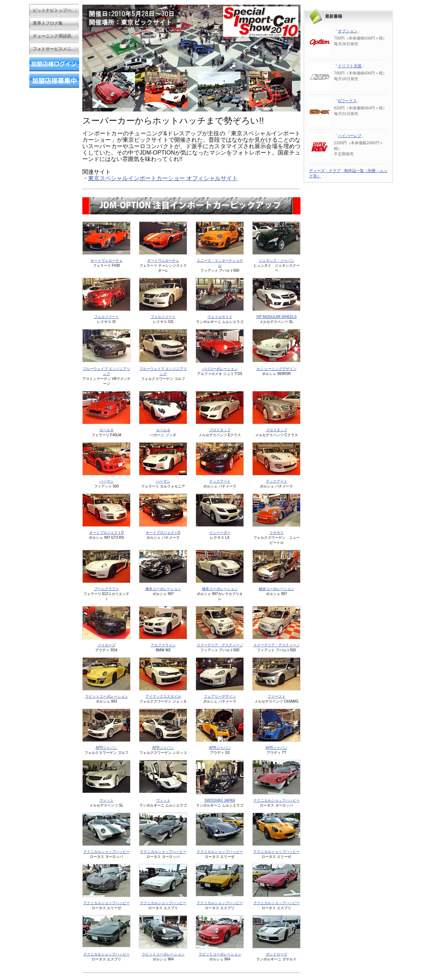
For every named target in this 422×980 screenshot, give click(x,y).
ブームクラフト (107, 589)
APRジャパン (106, 748)
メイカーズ (107, 645)
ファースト (277, 696)
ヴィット (107, 800)
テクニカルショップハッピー (277, 800)
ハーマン (107, 481)
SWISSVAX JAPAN (220, 800)
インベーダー (220, 533)
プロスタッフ (220, 430)
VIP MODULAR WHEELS (277, 317)
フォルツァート (107, 317)
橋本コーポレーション (163, 589)
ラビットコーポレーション (107, 696)
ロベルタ (107, 430)
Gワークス (347, 101)
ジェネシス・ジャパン (277, 260)
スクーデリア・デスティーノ (220, 645)
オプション (348, 31)
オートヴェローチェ (107, 260)
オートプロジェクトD (106, 533)
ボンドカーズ (277, 954)
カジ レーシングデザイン (276, 369)
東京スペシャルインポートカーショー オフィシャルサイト (163, 178)
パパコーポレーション (220, 369)
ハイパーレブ (350, 136)
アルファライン (163, 645)
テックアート (220, 481)
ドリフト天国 (350, 66)
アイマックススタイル (163, 696)
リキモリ (277, 533)
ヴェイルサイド (220, 317)
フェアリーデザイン (220, 696)
